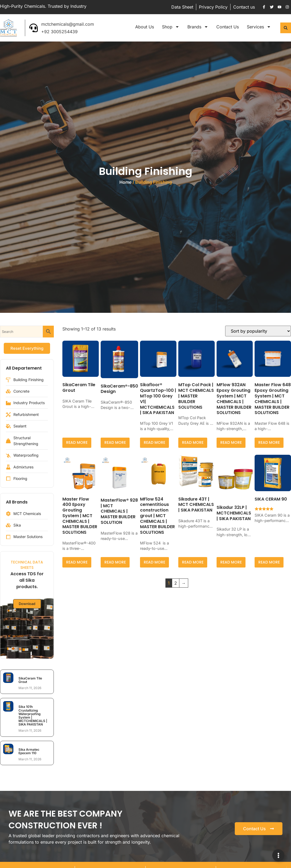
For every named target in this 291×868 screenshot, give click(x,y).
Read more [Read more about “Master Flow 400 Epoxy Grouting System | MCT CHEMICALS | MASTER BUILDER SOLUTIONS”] (77, 562)
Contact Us (228, 27)
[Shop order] (258, 331)
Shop (171, 27)
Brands (198, 27)
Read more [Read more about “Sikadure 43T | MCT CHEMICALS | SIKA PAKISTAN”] (193, 562)
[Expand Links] (278, 855)
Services (259, 27)
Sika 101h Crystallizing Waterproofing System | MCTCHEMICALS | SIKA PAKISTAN (33, 715)
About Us (145, 27)
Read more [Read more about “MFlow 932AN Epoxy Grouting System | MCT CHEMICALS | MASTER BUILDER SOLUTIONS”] (231, 442)
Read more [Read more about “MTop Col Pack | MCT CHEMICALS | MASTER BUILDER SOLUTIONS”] (193, 442)
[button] (286, 28)
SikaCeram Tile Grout (30, 680)
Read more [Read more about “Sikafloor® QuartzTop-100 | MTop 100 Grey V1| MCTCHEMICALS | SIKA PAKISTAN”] (154, 442)
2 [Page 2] (176, 583)
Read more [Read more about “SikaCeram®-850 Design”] (115, 442)
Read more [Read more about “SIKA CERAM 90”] (269, 562)
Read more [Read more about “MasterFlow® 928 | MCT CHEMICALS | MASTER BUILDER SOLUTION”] (115, 562)
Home (125, 182)
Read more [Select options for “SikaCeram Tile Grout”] (77, 442)
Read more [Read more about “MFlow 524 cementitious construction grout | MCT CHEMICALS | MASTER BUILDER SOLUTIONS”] (154, 562)
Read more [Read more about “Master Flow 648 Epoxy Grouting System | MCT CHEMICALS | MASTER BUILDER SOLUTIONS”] (269, 442)
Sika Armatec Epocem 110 (29, 751)
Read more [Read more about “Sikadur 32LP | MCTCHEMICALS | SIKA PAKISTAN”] (231, 562)
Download (27, 604)
